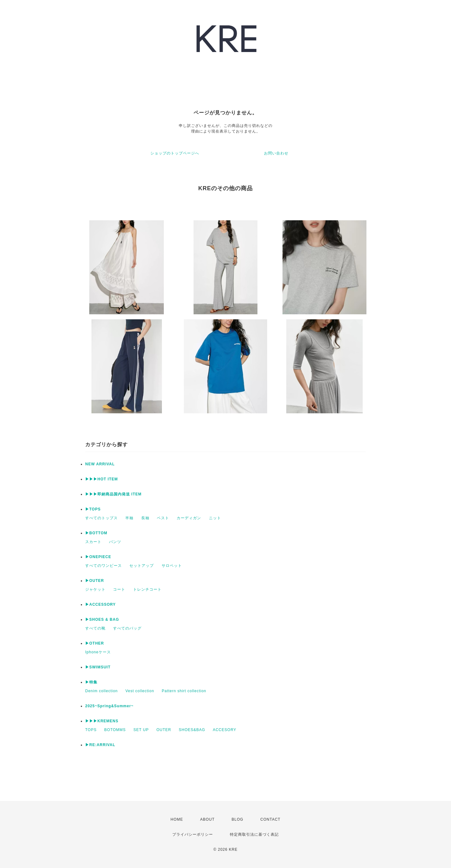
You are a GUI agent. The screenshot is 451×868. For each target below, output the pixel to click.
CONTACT (270, 819)
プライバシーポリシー (193, 834)
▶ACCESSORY (101, 604)
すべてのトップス (101, 518)
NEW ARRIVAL (100, 464)
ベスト (163, 518)
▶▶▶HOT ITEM (101, 479)
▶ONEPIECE (98, 557)
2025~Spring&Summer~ (109, 706)
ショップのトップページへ (175, 153)
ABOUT (207, 819)
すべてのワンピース (104, 566)
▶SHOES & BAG (102, 620)
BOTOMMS (115, 730)
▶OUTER (95, 581)
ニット (215, 518)
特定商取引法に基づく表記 (254, 834)
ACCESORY (224, 730)
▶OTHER (95, 643)
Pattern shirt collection (184, 691)
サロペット (172, 566)
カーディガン (189, 518)
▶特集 (91, 682)
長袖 (145, 518)
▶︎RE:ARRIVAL (100, 745)
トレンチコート (147, 589)
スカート (93, 542)
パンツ (115, 542)
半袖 (129, 518)
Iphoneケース (98, 652)
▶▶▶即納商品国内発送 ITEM (113, 494)
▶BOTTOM (96, 533)
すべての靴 (95, 628)
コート (119, 589)
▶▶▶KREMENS (102, 721)
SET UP (141, 730)
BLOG (238, 819)
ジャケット (95, 589)
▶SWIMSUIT (98, 667)
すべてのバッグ (127, 628)
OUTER (164, 730)
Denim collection (101, 691)
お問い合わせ (276, 153)
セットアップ (142, 566)
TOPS (91, 730)
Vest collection (140, 691)
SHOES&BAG (192, 730)
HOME (177, 819)
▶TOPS (93, 509)
